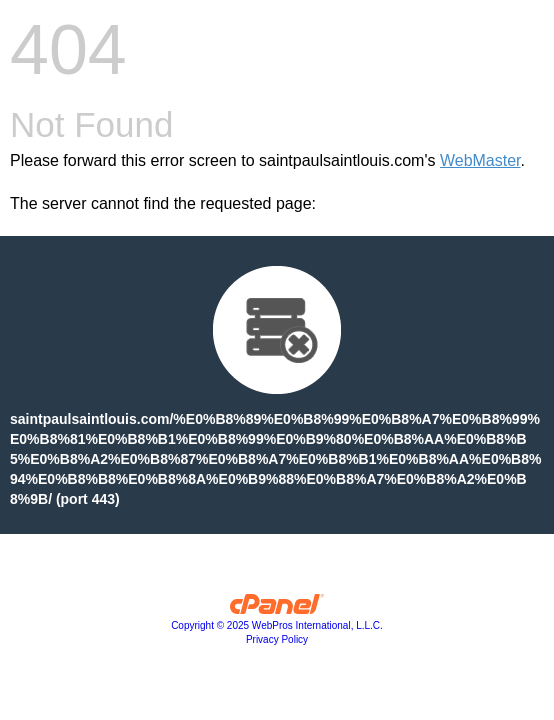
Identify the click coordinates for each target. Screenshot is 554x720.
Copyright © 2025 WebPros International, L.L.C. (277, 625)
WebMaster (480, 160)
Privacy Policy (277, 639)
